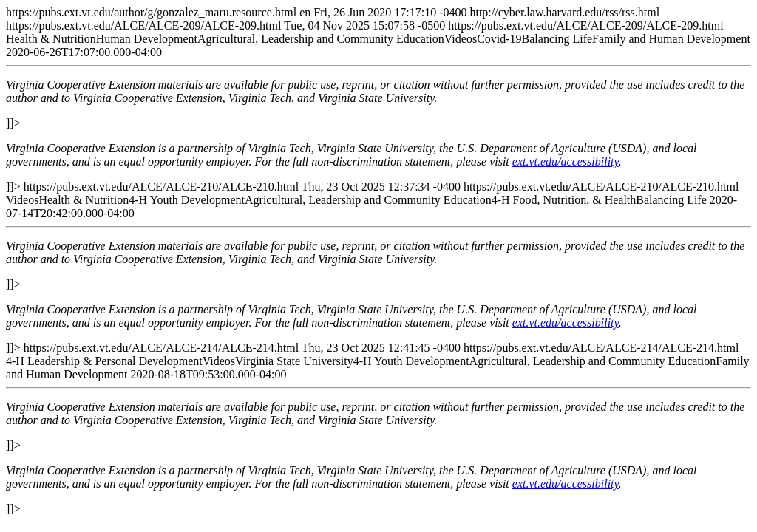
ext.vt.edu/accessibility (566, 161)
